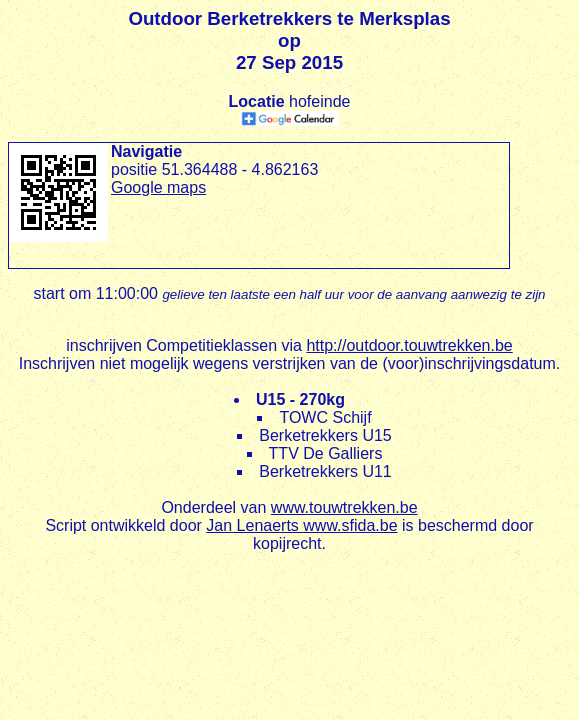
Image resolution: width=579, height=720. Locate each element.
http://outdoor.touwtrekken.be (409, 345)
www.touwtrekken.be (344, 507)
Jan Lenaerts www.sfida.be (301, 525)
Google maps (158, 187)
